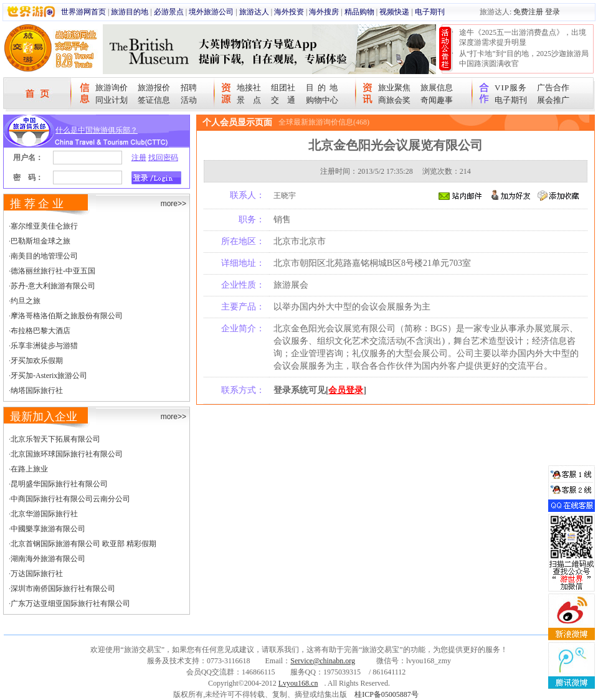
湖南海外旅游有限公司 (48, 559)
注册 (139, 158)
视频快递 (394, 12)
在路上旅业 (29, 469)
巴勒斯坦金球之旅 (40, 241)
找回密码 (163, 158)
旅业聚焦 (394, 87)
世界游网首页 (83, 12)
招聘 (189, 87)
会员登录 (346, 390)
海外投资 (289, 12)
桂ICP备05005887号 (387, 694)
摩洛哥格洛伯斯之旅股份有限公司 (67, 316)
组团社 (283, 87)
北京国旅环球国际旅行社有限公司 (67, 454)
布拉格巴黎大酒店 (40, 331)
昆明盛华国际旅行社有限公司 (59, 484)
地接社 (249, 87)
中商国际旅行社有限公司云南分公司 (70, 499)
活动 (189, 100)
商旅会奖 (394, 100)
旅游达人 (254, 12)
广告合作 (553, 87)
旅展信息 (437, 87)
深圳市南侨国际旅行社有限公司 (63, 589)
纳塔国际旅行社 (37, 390)
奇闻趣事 (437, 100)
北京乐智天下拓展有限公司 (55, 439)
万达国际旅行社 (37, 574)
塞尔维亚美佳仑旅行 (44, 226)
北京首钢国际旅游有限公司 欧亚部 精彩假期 (83, 544)
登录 (553, 12)
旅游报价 (154, 87)
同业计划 (112, 100)
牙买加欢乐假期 (37, 361)
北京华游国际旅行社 (44, 514)
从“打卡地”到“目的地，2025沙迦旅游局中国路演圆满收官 (524, 59)
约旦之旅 (26, 301)
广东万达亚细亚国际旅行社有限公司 (70, 603)
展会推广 (553, 100)
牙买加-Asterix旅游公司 (49, 376)
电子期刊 (430, 12)
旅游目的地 (130, 12)
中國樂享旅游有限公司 (48, 529)
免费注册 (528, 12)
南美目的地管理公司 (44, 256)
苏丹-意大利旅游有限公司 (53, 286)
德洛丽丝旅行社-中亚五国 (53, 271)
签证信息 (154, 100)
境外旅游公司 (211, 12)
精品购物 (359, 12)
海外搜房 (324, 12)
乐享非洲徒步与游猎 (44, 346)
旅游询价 (112, 87)
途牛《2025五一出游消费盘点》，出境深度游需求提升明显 (523, 37)
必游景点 (169, 12)
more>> (173, 204)
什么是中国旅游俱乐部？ (97, 130)
